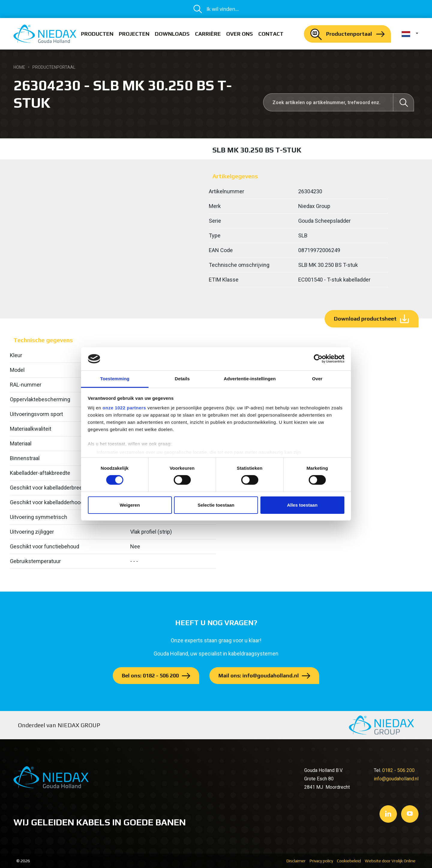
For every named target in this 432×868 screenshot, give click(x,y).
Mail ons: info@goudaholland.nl (259, 675)
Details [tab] (182, 379)
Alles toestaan (302, 505)
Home (19, 67)
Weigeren (130, 505)
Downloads (172, 34)
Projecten (134, 34)
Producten (97, 34)
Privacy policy (321, 861)
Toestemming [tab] (115, 379)
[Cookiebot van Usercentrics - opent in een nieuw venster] (318, 359)
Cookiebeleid (349, 861)
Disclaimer (296, 861)
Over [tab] (317, 379)
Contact (271, 34)
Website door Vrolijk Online (390, 861)
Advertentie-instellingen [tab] (250, 379)
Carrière (208, 34)
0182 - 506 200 (398, 770)
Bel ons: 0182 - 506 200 (150, 675)
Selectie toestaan (216, 505)
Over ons (240, 34)
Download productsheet (365, 319)
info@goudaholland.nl (396, 779)
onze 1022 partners (124, 408)
